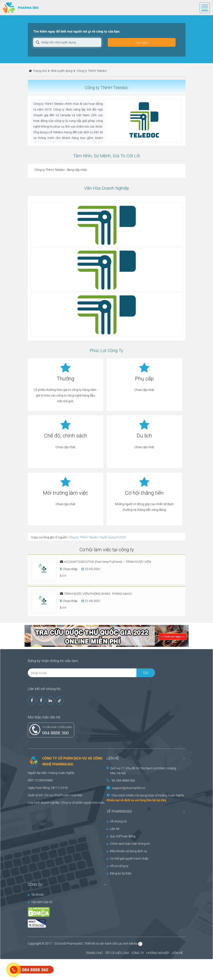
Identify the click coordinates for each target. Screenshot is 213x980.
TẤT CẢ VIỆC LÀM (117, 953)
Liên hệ (113, 829)
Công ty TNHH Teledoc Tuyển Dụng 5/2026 (97, 537)
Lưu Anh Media (127, 944)
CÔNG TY (138, 953)
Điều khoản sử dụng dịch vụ (127, 851)
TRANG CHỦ (94, 953)
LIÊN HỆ (177, 953)
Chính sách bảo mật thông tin (128, 844)
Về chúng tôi (117, 821)
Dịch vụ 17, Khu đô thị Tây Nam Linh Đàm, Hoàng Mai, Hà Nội (143, 771)
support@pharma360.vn (129, 788)
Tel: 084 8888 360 (123, 781)
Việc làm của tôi (40, 902)
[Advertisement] (80, 969)
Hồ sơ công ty (118, 866)
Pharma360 (75, 944)
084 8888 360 (55, 733)
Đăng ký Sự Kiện (119, 873)
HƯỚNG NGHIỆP (158, 953)
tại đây (161, 800)
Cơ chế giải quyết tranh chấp (128, 859)
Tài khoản (36, 895)
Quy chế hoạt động (121, 836)
